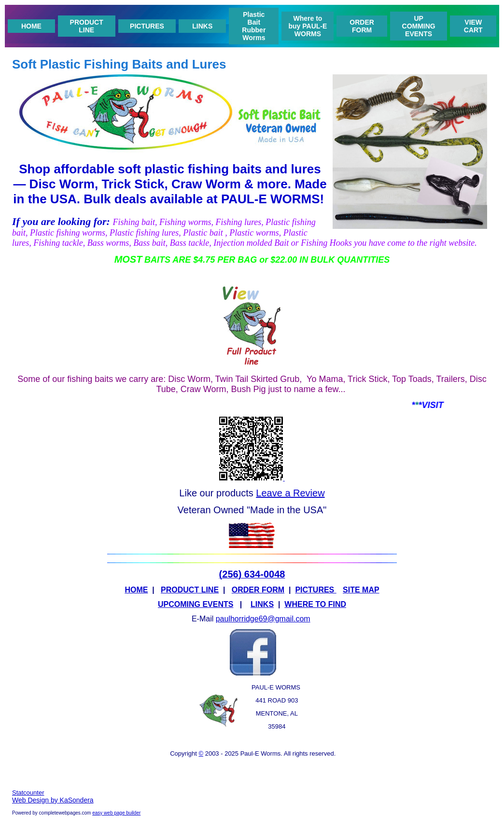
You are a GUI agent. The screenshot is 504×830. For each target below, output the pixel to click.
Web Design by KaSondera (53, 800)
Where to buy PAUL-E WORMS (308, 26)
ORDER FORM (362, 26)
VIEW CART (473, 26)
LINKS (202, 26)
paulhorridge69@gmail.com (263, 619)
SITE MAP (361, 590)
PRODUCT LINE (87, 26)
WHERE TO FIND (315, 604)
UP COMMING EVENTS (419, 26)
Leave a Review (290, 493)
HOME (31, 26)
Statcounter (28, 793)
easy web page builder (116, 813)
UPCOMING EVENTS (196, 604)
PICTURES (147, 26)
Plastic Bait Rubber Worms (254, 26)
